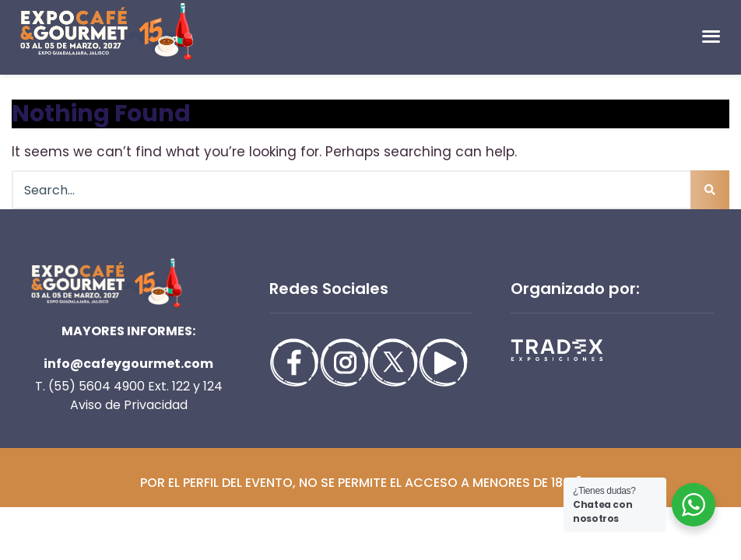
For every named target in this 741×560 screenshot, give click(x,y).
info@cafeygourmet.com (128, 364)
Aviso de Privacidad (129, 405)
